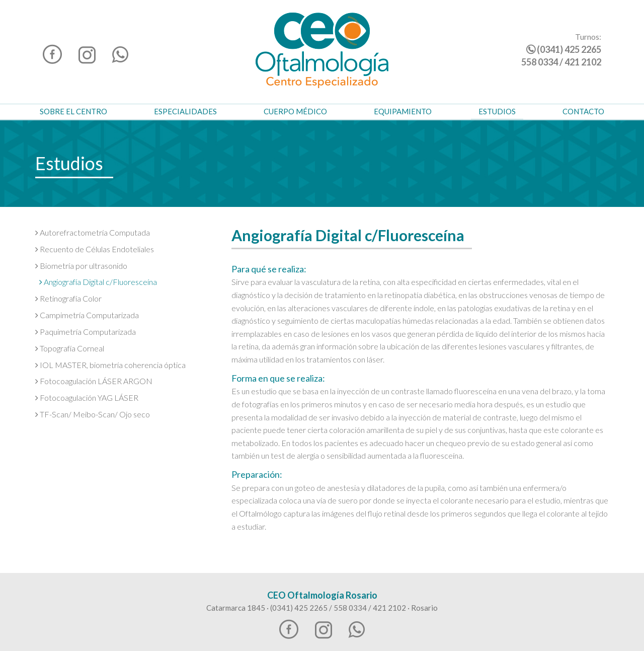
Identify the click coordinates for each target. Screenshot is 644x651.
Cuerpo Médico (295, 111)
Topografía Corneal (70, 348)
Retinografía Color (68, 298)
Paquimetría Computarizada (86, 332)
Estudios (497, 111)
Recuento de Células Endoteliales (95, 249)
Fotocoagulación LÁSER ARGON (94, 381)
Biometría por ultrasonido (81, 266)
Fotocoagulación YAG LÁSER (87, 397)
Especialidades (185, 111)
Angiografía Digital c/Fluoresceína (98, 282)
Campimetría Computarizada (87, 315)
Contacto (583, 111)
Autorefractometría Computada (93, 232)
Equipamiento (403, 111)
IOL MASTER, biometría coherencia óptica (110, 365)
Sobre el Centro (73, 111)
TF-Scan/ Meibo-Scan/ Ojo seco (93, 414)
